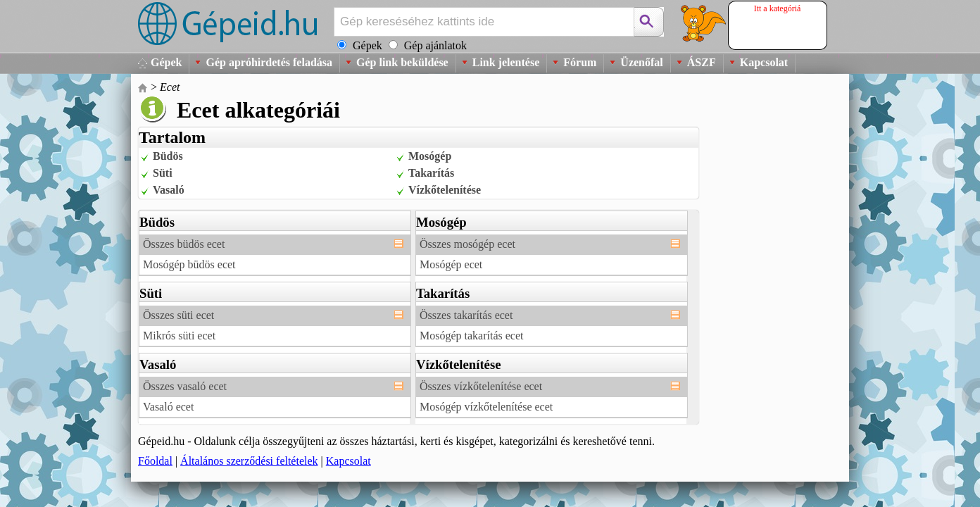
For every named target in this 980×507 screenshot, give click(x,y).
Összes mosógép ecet (467, 244)
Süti (163, 173)
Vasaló (169, 190)
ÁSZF (702, 62)
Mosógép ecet (451, 264)
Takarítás (431, 173)
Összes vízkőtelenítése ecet (481, 386)
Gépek (166, 62)
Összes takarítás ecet (466, 315)
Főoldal (155, 461)
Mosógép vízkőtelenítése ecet (486, 407)
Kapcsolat (764, 62)
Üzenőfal (641, 62)
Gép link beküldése (402, 62)
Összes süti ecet (178, 315)
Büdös (168, 156)
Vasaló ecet (168, 407)
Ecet (170, 87)
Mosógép (430, 156)
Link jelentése (506, 62)
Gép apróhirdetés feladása (269, 62)
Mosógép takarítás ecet (472, 336)
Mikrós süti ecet (179, 336)
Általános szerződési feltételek (249, 461)
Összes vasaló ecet (185, 386)
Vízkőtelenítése (445, 190)
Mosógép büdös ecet (189, 264)
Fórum (580, 62)
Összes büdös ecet (184, 244)
